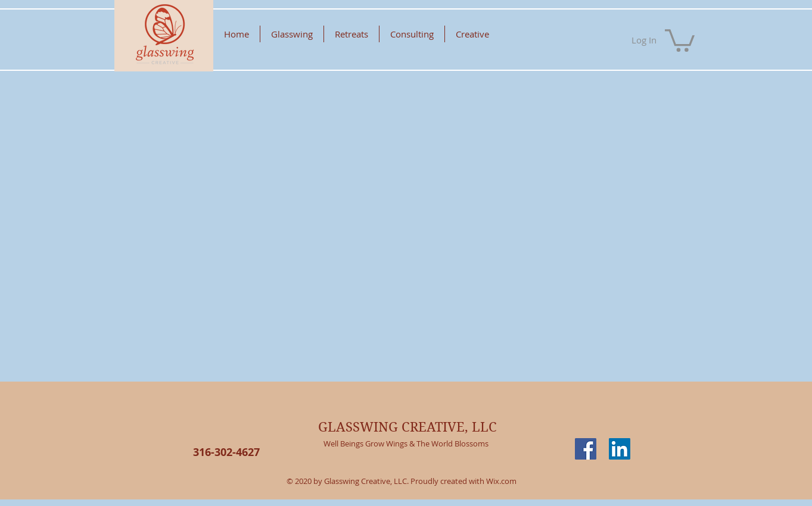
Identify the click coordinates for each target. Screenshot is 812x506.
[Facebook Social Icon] (586, 449)
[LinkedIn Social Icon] (620, 449)
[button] (680, 39)
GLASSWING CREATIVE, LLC (407, 427)
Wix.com (501, 481)
